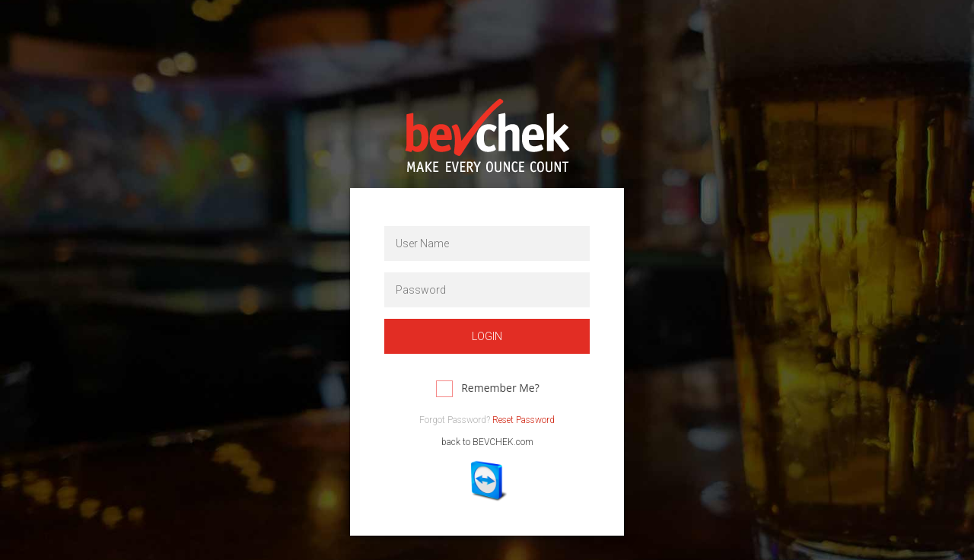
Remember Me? (500, 388)
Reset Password (524, 420)
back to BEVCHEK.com (487, 442)
